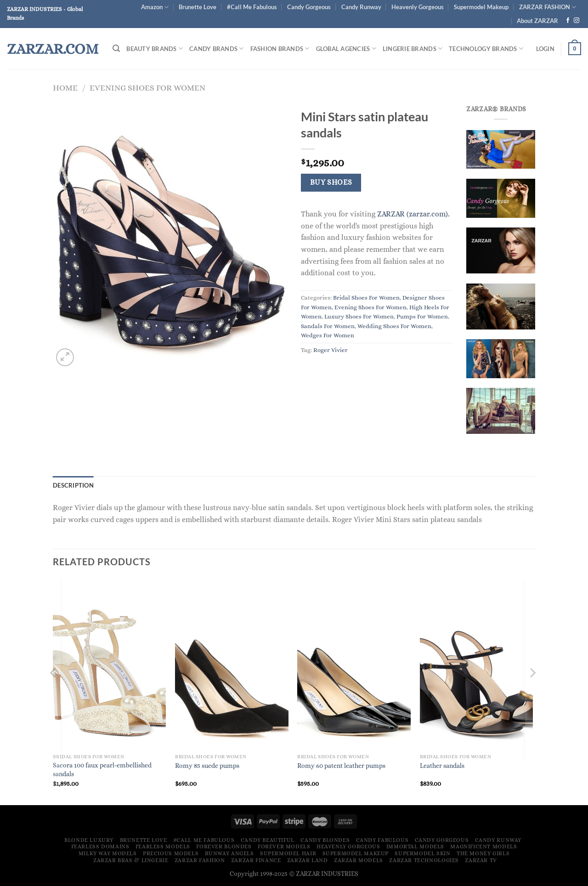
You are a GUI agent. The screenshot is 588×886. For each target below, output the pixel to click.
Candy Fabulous (382, 840)
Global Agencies (346, 48)
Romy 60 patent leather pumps (341, 766)
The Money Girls (483, 853)
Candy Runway (361, 7)
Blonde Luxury (89, 840)
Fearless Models (163, 846)
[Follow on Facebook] (568, 21)
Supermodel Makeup (481, 7)
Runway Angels (229, 853)
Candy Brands (217, 48)
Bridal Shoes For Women (366, 298)
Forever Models (284, 846)
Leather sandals (442, 766)
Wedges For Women (328, 335)
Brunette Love (198, 7)
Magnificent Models (483, 846)
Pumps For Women (422, 316)
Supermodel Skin (422, 853)
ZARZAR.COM (53, 49)
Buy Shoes (331, 182)
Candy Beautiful (268, 840)
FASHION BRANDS (280, 48)
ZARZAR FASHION (548, 7)
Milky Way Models (108, 853)
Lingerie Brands (413, 48)
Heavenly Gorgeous (418, 7)
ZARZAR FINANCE (256, 860)
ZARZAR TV (481, 860)
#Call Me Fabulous (252, 7)
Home (65, 88)
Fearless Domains (100, 846)
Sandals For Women (328, 326)
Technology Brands (486, 48)
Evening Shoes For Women (147, 88)
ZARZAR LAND (308, 860)
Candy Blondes (325, 840)
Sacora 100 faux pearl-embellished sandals (102, 770)
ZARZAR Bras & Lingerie (131, 860)
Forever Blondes (224, 846)
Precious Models (171, 853)
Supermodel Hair (288, 853)
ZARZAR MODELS (359, 860)
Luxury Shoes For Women (359, 316)
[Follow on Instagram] (577, 21)
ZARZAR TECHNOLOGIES (424, 860)
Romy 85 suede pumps (207, 766)
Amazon (155, 7)
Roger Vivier (331, 350)
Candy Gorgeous (309, 7)
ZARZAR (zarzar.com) (413, 214)
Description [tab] (73, 485)
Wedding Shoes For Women (394, 326)
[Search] (116, 48)
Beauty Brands (155, 48)
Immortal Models (415, 846)
